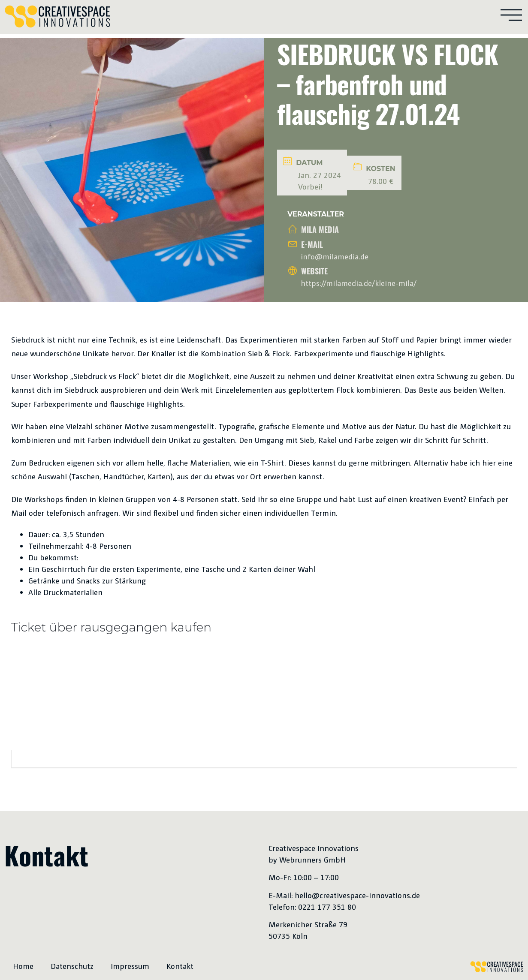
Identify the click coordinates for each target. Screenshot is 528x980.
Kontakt (180, 966)
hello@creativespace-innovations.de (357, 895)
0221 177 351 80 (327, 906)
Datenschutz (72, 966)
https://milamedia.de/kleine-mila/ (359, 283)
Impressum (130, 966)
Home (23, 966)
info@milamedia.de (335, 256)
